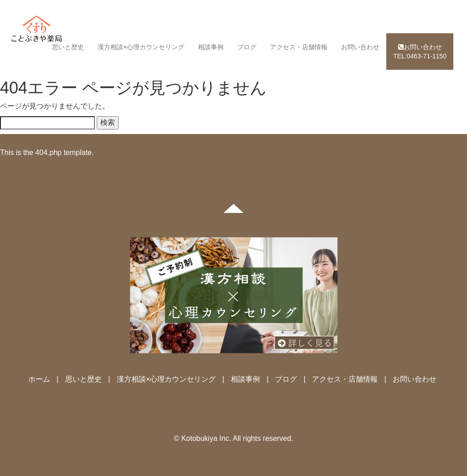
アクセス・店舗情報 (299, 47)
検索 (108, 122)
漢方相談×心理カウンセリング (141, 47)
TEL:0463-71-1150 (420, 52)
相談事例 (211, 47)
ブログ (247, 47)
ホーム (39, 379)
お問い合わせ (360, 47)
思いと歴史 (68, 47)
